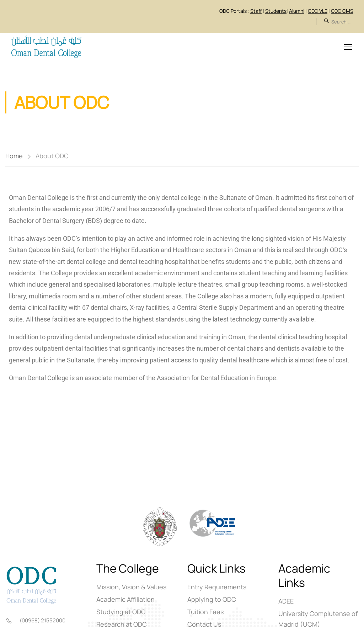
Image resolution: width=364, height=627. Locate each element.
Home (14, 156)
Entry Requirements (217, 587)
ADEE (286, 601)
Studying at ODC (121, 612)
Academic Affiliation (125, 600)
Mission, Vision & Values (131, 587)
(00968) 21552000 (42, 621)
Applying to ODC (212, 600)
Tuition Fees (205, 612)
